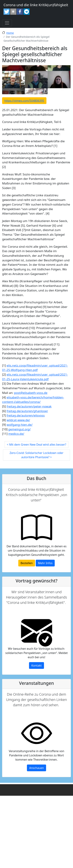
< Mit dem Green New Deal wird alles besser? (36, 445)
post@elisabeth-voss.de (31, 393)
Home (10, 33)
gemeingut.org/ (19, 429)
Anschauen (36, 768)
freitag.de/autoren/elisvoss (26, 415)
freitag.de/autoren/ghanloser (27, 411)
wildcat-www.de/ (18, 420)
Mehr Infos (45, 563)
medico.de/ (16, 434)
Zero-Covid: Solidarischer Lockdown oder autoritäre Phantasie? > (37, 455)
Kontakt (36, 665)
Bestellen (27, 563)
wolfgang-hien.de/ (20, 425)
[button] (7, 12)
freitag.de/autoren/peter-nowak (29, 406)
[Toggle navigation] (7, 23)
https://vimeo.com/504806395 (24, 101)
